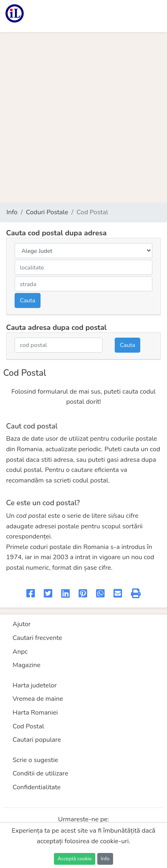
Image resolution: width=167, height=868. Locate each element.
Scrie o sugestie (35, 760)
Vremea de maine (38, 699)
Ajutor (22, 624)
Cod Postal (28, 726)
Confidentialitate (37, 787)
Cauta (28, 300)
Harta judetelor (35, 685)
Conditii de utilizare (40, 773)
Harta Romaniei (35, 713)
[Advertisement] (83, 117)
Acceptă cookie (75, 858)
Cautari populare (37, 740)
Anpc (20, 652)
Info (12, 212)
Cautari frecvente (37, 638)
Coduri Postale (47, 212)
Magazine (27, 665)
